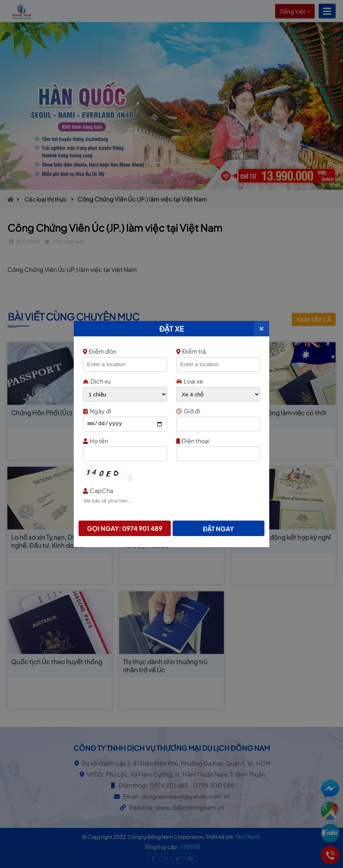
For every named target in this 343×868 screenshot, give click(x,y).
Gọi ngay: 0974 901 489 (125, 528)
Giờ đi (217, 411)
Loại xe (190, 381)
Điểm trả (191, 351)
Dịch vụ (97, 381)
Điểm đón (124, 351)
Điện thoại (217, 441)
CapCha (171, 491)
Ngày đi (124, 411)
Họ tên (124, 441)
